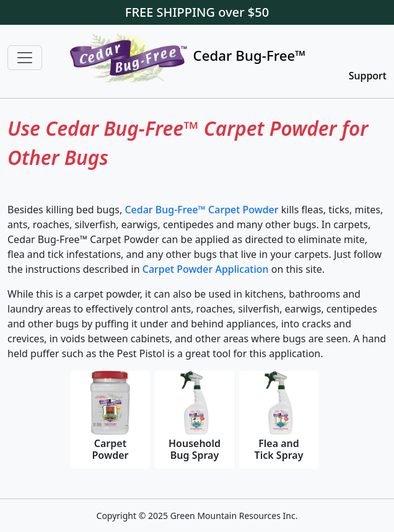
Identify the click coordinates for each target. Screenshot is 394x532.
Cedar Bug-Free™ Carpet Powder (201, 210)
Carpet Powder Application (207, 269)
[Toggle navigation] (25, 58)
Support (368, 76)
